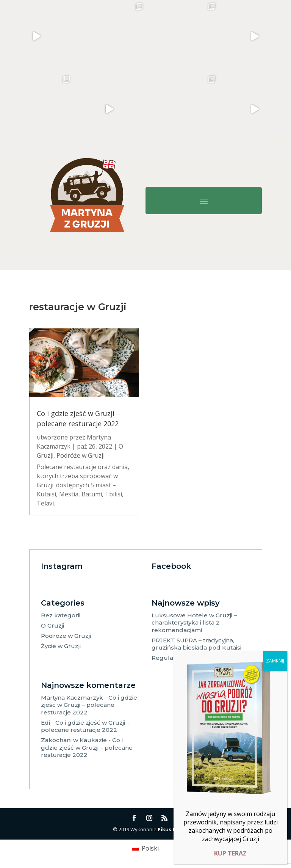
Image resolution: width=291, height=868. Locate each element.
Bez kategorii (61, 615)
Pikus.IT (168, 829)
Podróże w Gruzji (81, 455)
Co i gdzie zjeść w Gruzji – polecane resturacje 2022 (89, 705)
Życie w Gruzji (61, 646)
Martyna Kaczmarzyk (72, 698)
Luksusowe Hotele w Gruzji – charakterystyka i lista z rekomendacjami (194, 623)
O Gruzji (52, 625)
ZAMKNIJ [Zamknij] (275, 661)
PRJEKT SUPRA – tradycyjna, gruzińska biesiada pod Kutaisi (196, 644)
